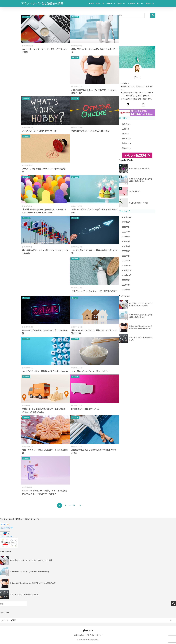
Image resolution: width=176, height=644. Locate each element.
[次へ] (80, 505)
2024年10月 (127, 275)
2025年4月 (126, 246)
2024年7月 (126, 290)
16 (74, 505)
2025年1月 (126, 261)
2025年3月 (126, 251)
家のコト (140, 3)
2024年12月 (127, 266)
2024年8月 (126, 285)
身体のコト (111, 3)
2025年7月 (126, 232)
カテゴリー (4, 612)
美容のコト (150, 3)
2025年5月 (126, 242)
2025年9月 (126, 222)
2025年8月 (126, 227)
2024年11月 (127, 270)
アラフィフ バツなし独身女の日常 (42, 3)
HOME (91, 3)
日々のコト (100, 3)
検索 (153, 15)
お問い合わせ (79, 635)
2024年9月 (126, 280)
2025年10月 (127, 217)
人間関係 (131, 3)
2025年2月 (126, 256)
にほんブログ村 (6, 528)
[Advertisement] (45, 75)
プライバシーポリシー (94, 635)
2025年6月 (126, 237)
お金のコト (121, 3)
